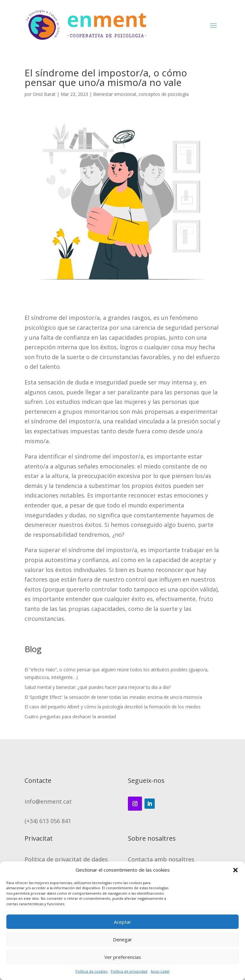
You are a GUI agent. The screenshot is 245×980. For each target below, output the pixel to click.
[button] (235, 870)
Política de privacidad (129, 971)
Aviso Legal (160, 971)
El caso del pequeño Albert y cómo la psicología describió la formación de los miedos (113, 707)
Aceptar (122, 922)
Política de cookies (92, 971)
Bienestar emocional (115, 94)
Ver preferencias (123, 957)
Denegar (122, 939)
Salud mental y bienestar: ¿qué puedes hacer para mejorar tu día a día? (98, 687)
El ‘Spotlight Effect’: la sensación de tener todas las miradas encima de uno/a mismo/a (113, 697)
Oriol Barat (44, 94)
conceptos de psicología (163, 94)
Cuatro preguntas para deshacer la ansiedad (70, 717)
